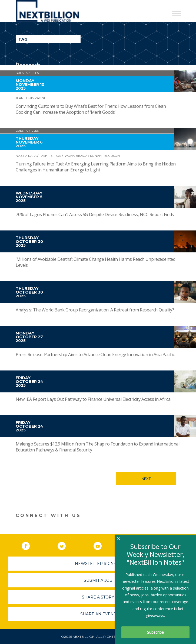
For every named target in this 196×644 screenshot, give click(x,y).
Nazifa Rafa (26, 156)
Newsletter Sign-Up (98, 564)
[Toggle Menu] (177, 13)
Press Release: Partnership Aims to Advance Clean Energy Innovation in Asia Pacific (95, 354)
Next (146, 479)
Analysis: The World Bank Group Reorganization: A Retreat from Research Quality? (95, 310)
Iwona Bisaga (76, 156)
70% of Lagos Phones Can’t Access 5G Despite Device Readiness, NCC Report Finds (95, 214)
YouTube (101, 545)
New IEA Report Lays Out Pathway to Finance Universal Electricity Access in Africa (93, 399)
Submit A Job (98, 580)
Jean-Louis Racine (31, 98)
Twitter (65, 545)
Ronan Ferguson (105, 156)
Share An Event (98, 614)
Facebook (29, 545)
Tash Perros (50, 156)
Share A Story (98, 597)
